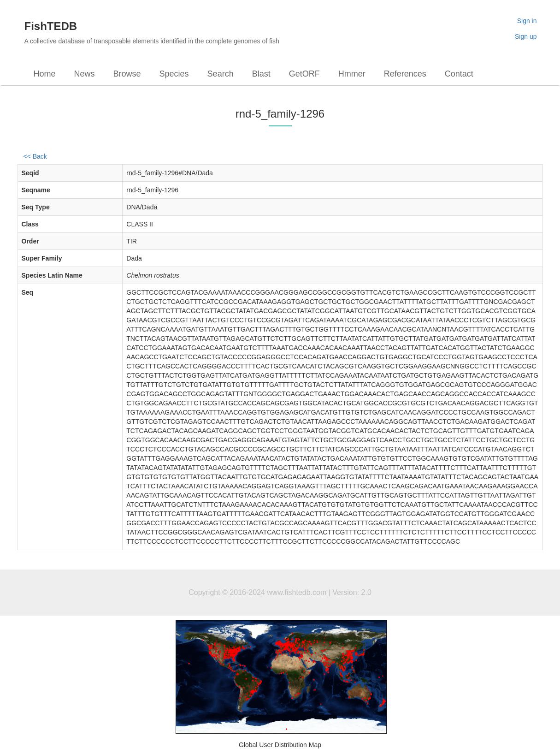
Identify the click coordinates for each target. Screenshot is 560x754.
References (405, 74)
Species (174, 74)
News (85, 74)
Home (45, 74)
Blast (261, 74)
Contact (459, 74)
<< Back (35, 156)
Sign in (527, 21)
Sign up (526, 36)
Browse (127, 74)
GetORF (304, 74)
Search (221, 74)
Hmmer (352, 74)
